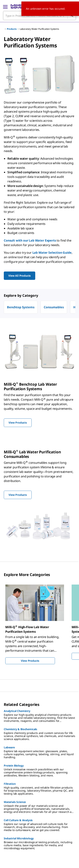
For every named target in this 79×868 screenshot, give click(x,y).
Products (12, 29)
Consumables (54, 307)
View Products (30, 661)
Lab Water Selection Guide (52, 253)
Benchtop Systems (21, 307)
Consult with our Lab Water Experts (30, 240)
